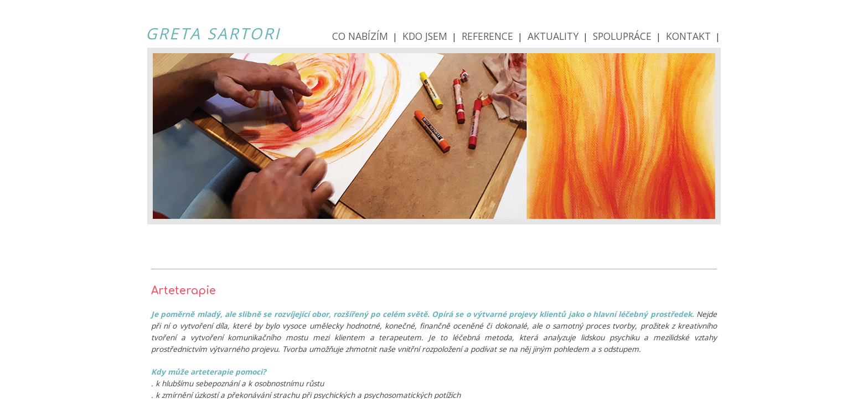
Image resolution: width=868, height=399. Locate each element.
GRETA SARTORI (213, 33)
